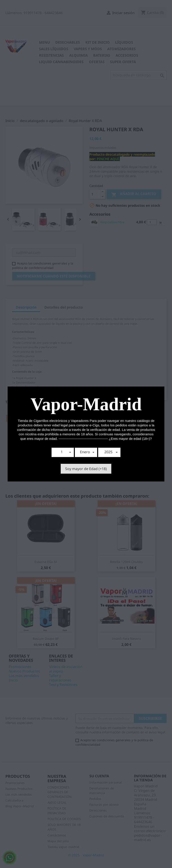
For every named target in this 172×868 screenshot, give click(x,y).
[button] (63, 452)
